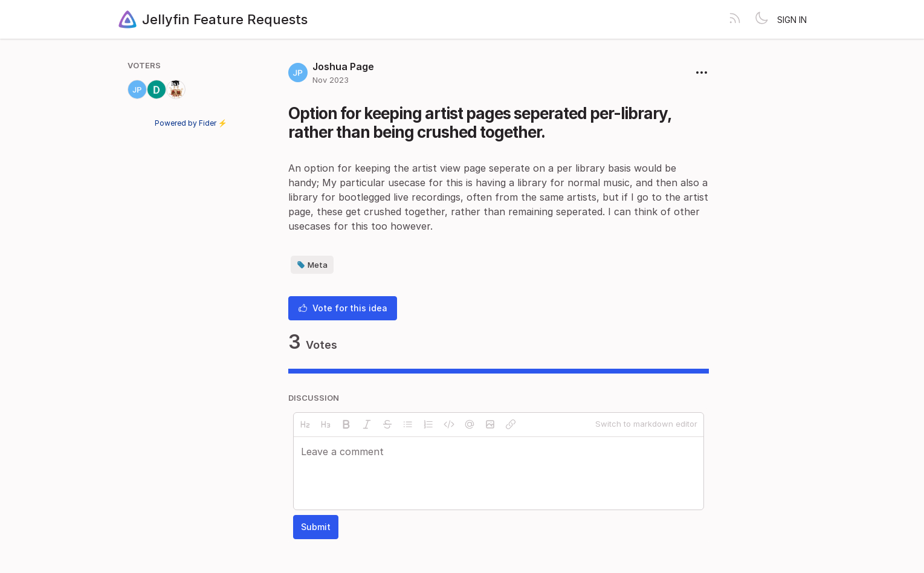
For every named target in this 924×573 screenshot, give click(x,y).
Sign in (792, 20)
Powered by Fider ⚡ (191, 123)
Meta (312, 265)
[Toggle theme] (761, 19)
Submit (316, 527)
